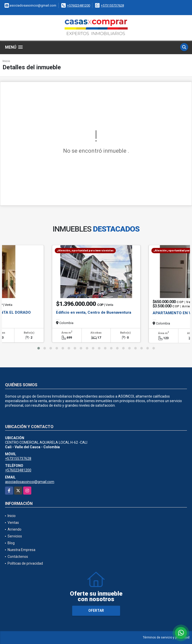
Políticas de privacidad (25, 563)
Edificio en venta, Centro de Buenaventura (94, 312)
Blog (11, 543)
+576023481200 (79, 5)
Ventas (13, 523)
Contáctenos (18, 557)
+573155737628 (112, 5)
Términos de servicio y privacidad (166, 637)
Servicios (15, 536)
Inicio (6, 61)
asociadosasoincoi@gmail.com (30, 482)
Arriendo (15, 529)
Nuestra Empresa (21, 550)
